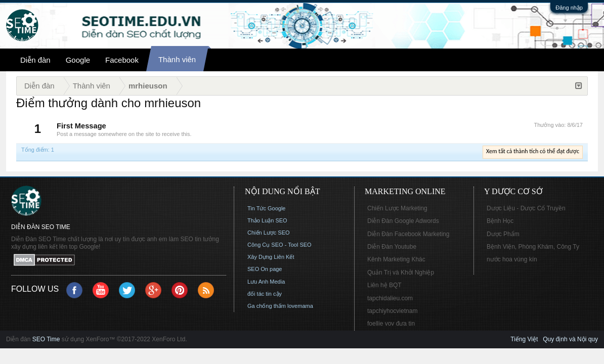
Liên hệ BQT (384, 285)
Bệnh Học (500, 221)
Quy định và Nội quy (570, 339)
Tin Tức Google (266, 208)
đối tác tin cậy (265, 294)
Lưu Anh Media (266, 282)
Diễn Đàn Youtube (392, 247)
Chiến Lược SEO (269, 233)
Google (78, 60)
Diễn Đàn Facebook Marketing (408, 234)
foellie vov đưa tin (391, 324)
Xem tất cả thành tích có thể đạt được (533, 151)
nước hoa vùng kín (512, 259)
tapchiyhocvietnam (392, 311)
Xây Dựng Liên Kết (271, 257)
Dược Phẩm (503, 234)
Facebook (122, 60)
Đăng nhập (569, 8)
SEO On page (265, 269)
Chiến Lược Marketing (397, 208)
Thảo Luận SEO (267, 220)
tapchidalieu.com (390, 298)
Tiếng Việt (524, 339)
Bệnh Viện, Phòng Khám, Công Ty (533, 247)
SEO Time (46, 339)
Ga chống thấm (267, 306)
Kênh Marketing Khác (396, 259)
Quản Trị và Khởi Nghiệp (401, 272)
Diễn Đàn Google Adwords (403, 221)
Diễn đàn (35, 60)
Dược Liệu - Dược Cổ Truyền (526, 208)
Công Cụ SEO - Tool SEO (279, 245)
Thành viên (177, 59)
